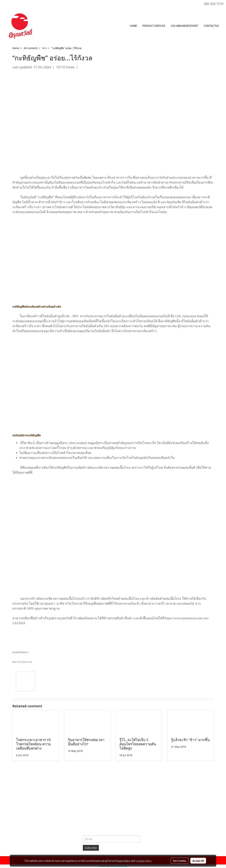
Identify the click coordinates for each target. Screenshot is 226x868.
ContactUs (211, 26)
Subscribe (91, 848)
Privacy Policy (123, 861)
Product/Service (154, 26)
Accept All (198, 861)
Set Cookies (180, 861)
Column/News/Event (185, 26)
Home (133, 26)
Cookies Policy (144, 861)
